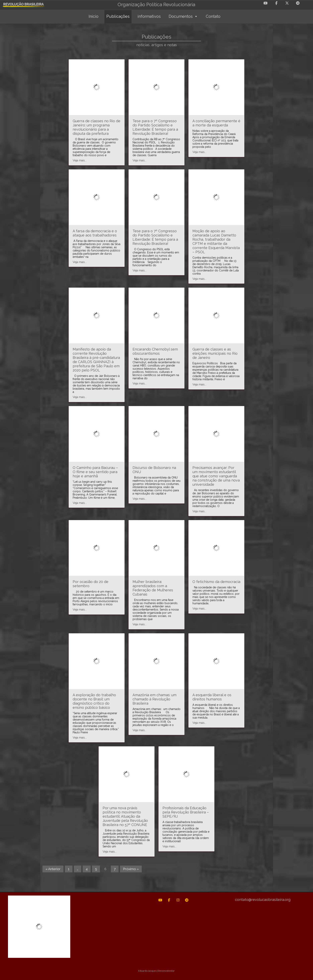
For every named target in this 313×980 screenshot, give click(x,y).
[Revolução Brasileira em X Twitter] (287, 3)
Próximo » (131, 869)
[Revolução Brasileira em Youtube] (265, 3)
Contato (213, 16)
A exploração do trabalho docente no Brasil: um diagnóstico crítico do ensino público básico (94, 701)
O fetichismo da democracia (216, 582)
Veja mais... (80, 160)
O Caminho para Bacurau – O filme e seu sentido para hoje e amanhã (95, 472)
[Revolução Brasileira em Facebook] (276, 3)
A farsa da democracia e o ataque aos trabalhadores (95, 233)
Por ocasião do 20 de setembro (91, 584)
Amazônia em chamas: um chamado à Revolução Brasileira (155, 699)
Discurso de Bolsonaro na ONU (154, 470)
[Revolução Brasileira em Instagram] (178, 900)
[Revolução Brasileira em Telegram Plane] (298, 3)
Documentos (183, 16)
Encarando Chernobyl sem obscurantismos (155, 351)
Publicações (118, 16)
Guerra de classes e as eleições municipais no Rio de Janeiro (215, 353)
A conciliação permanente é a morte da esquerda (216, 123)
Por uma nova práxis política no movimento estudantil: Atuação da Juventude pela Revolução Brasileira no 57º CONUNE (125, 816)
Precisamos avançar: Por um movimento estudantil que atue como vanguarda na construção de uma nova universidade (216, 476)
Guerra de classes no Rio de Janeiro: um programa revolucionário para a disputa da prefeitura (97, 127)
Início (94, 16)
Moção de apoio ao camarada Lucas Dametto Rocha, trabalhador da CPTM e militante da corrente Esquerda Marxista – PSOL (216, 241)
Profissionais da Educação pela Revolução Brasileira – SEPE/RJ (186, 812)
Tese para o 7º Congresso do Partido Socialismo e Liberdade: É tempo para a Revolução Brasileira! (155, 127)
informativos (149, 16)
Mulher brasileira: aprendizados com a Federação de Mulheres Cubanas (153, 588)
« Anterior (53, 869)
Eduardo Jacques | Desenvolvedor (156, 971)
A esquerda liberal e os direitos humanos (212, 697)
